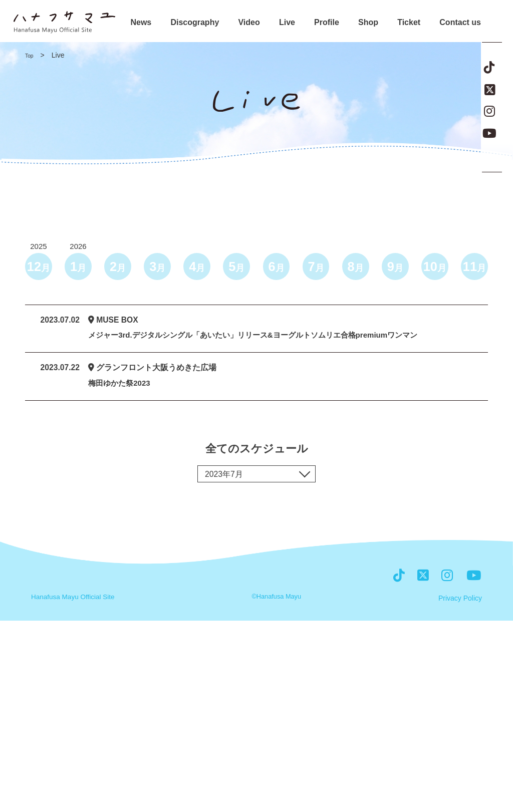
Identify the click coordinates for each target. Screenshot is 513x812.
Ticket (409, 23)
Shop (368, 23)
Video (249, 23)
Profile (327, 23)
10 (433, 268)
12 (40, 268)
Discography (195, 23)
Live (287, 23)
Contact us (460, 23)
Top (31, 55)
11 (473, 268)
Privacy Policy (460, 790)
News (141, 23)
